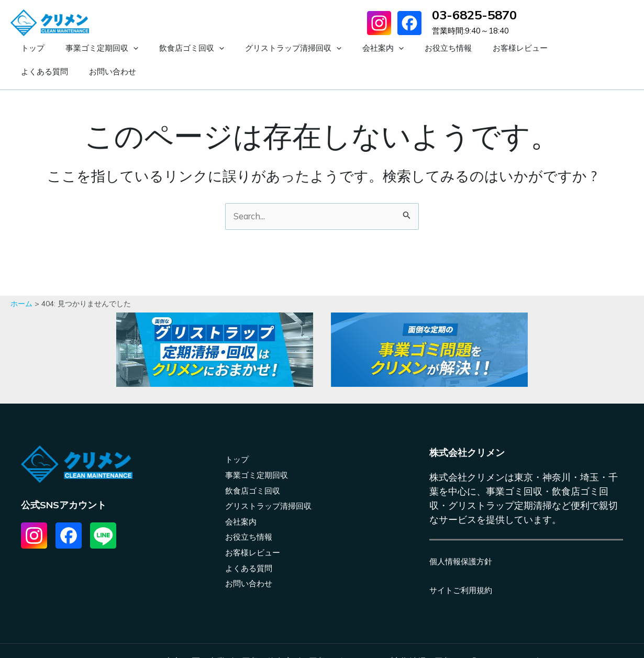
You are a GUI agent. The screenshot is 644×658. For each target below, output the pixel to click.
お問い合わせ (571, 48)
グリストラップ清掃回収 (257, 48)
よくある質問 (514, 48)
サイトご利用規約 (463, 567)
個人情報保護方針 (463, 539)
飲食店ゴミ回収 (165, 48)
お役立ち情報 (391, 48)
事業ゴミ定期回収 (86, 48)
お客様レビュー (452, 48)
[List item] (34, 513)
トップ (27, 48)
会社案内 (336, 48)
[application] (118, 48)
